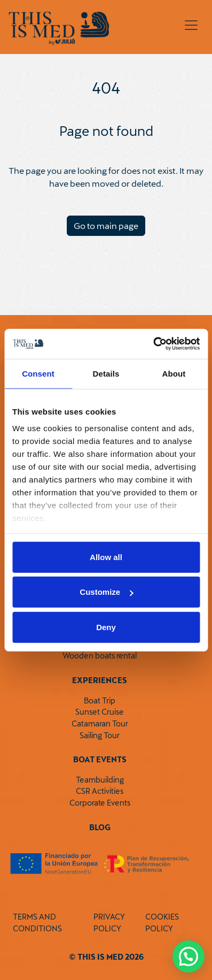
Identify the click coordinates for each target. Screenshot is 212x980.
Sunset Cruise (100, 712)
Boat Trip (100, 700)
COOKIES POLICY (162, 922)
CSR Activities (100, 791)
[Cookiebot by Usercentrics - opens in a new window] (153, 344)
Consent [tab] (38, 373)
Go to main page (106, 225)
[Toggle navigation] (191, 25)
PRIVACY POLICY (109, 922)
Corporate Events (100, 803)
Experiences (100, 680)
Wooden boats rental (100, 656)
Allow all (106, 557)
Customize (106, 592)
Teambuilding (100, 780)
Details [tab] (106, 373)
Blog (100, 827)
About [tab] (174, 373)
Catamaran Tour (100, 723)
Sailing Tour (100, 735)
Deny (106, 627)
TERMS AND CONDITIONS (37, 922)
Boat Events (100, 759)
